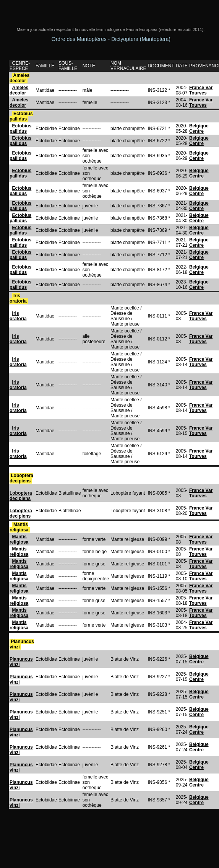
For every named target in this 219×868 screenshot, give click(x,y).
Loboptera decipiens (21, 478)
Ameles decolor (19, 78)
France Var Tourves (201, 90)
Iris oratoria (19, 298)
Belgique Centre (199, 129)
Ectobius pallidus (21, 116)
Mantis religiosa (20, 527)
